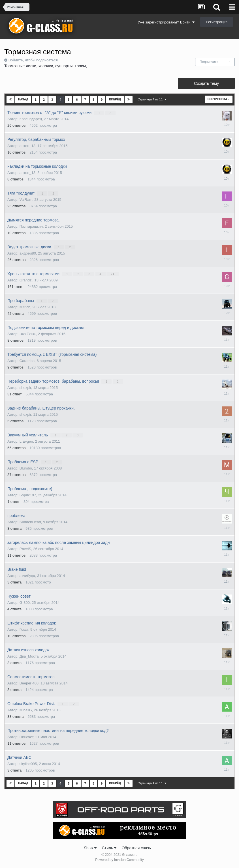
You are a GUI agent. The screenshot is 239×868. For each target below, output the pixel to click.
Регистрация (217, 22)
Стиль (109, 848)
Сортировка (219, 99)
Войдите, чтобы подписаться (33, 60)
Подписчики (209, 62)
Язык (90, 848)
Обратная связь (136, 848)
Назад (23, 99)
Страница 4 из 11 (152, 99)
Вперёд (115, 99)
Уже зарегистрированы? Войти (166, 22)
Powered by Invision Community (119, 860)
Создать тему (206, 83)
